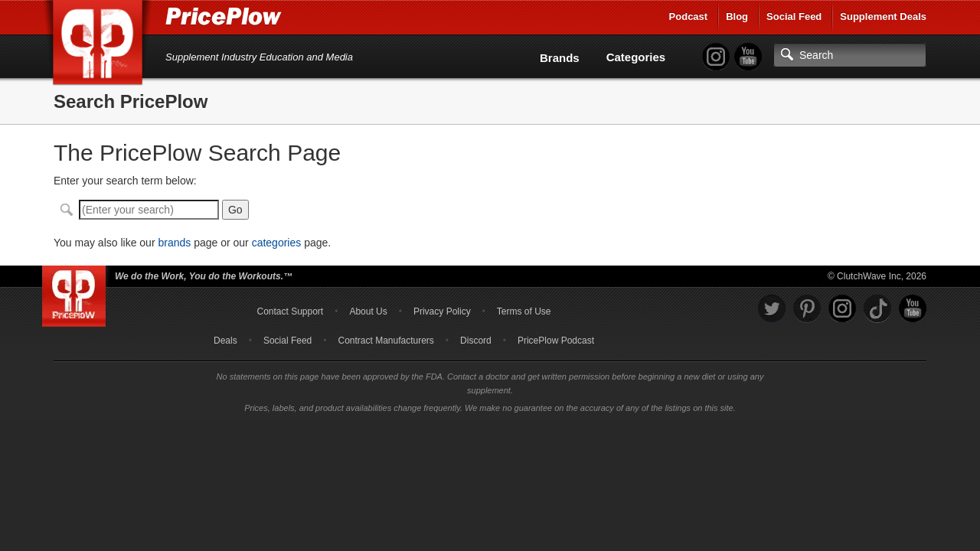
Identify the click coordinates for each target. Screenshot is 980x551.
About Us (368, 311)
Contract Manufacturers (385, 341)
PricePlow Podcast (556, 341)
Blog (737, 16)
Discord (476, 341)
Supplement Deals (883, 16)
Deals (225, 341)
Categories (636, 57)
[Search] (850, 55)
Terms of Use (524, 311)
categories (277, 243)
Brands (560, 58)
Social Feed (794, 16)
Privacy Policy (442, 311)
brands (174, 243)
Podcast (689, 16)
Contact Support (290, 311)
